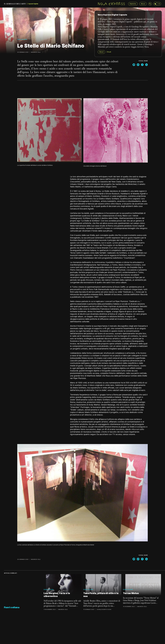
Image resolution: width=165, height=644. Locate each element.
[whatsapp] (134, 65)
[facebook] (142, 65)
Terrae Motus (131, 593)
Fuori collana (22, 39)
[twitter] (138, 65)
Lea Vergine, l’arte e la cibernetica (57, 595)
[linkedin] (146, 65)
